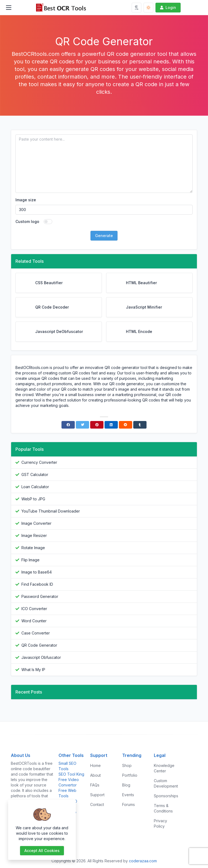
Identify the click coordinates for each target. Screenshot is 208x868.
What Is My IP (33, 670)
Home (95, 765)
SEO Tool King (71, 774)
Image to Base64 (37, 572)
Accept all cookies (42, 851)
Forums (129, 804)
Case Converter (36, 633)
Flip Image (30, 560)
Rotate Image (33, 548)
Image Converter (36, 523)
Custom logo (27, 221)
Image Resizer (34, 535)
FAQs (95, 785)
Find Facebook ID (37, 584)
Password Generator (40, 596)
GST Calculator (35, 475)
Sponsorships (166, 796)
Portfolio (130, 775)
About (95, 775)
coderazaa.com (143, 861)
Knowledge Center (164, 768)
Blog (126, 785)
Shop (127, 765)
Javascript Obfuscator (41, 657)
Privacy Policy (160, 823)
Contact (97, 804)
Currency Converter (39, 462)
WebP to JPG (33, 499)
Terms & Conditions (163, 808)
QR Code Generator (39, 645)
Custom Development (166, 783)
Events (128, 795)
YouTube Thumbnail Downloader (51, 511)
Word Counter (34, 621)
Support (97, 795)
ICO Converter (34, 609)
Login (168, 7)
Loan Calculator (35, 487)
